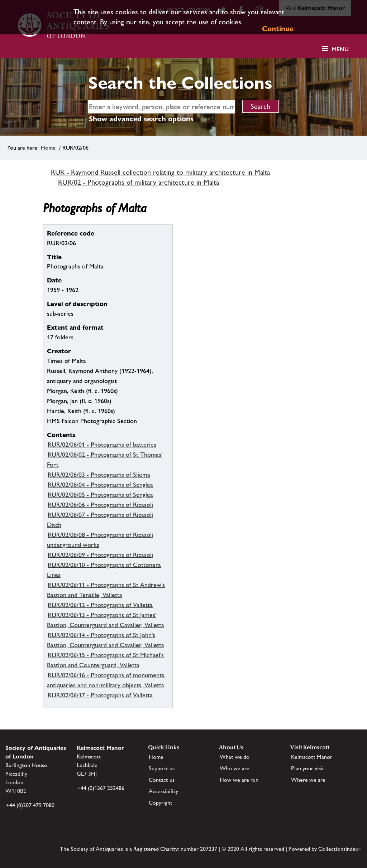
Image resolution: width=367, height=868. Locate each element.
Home (48, 148)
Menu (340, 49)
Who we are (235, 768)
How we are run (239, 780)
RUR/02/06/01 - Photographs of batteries (102, 445)
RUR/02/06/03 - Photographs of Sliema (99, 475)
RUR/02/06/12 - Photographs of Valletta (100, 605)
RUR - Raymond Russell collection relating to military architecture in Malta (160, 172)
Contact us (162, 780)
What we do (235, 757)
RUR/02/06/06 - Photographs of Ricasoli (100, 505)
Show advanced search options (141, 119)
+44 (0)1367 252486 (101, 788)
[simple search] (162, 107)
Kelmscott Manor (312, 757)
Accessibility (163, 791)
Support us (162, 768)
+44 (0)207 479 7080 (30, 805)
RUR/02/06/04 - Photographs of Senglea (100, 485)
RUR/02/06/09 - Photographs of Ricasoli (100, 555)
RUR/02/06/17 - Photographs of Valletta (100, 695)
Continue (278, 29)
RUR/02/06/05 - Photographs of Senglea (100, 495)
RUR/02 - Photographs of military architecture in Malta (139, 182)
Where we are (308, 780)
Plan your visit (308, 768)
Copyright (161, 803)
